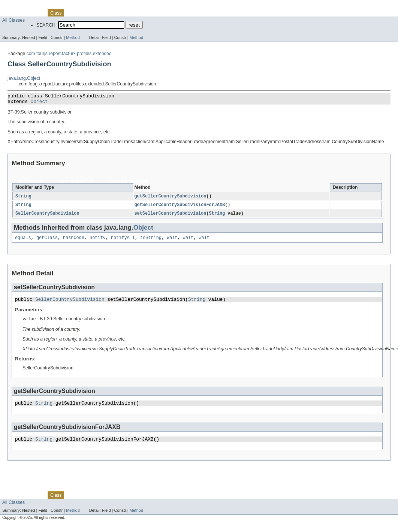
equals (23, 241)
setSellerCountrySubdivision (171, 217)
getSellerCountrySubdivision (171, 199)
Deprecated (107, 13)
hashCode (74, 241)
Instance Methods (76, 184)
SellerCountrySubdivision (47, 217)
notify (98, 241)
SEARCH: (46, 25)
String (23, 199)
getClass (47, 241)
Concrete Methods (127, 184)
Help (143, 13)
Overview (12, 13)
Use (72, 13)
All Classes (13, 20)
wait (172, 241)
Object (39, 103)
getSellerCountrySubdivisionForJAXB (180, 208)
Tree (86, 13)
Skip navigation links (21, 6)
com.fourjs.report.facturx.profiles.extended (69, 54)
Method (73, 37)
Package (35, 13)
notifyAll (123, 241)
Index (128, 13)
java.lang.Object (24, 78)
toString (151, 241)
